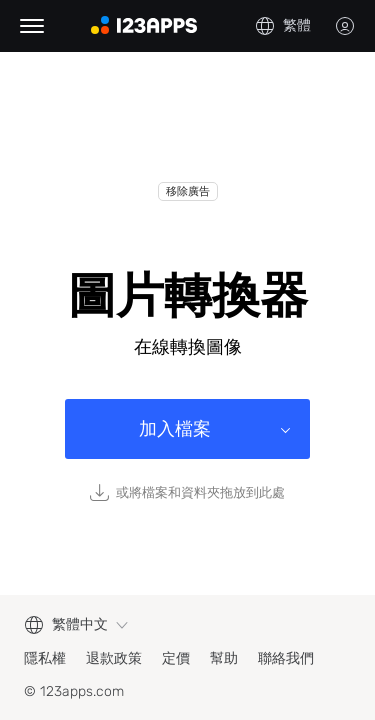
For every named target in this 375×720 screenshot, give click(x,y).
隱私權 (45, 658)
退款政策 (114, 658)
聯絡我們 (286, 658)
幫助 (224, 658)
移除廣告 (188, 191)
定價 (176, 658)
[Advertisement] (187, 132)
